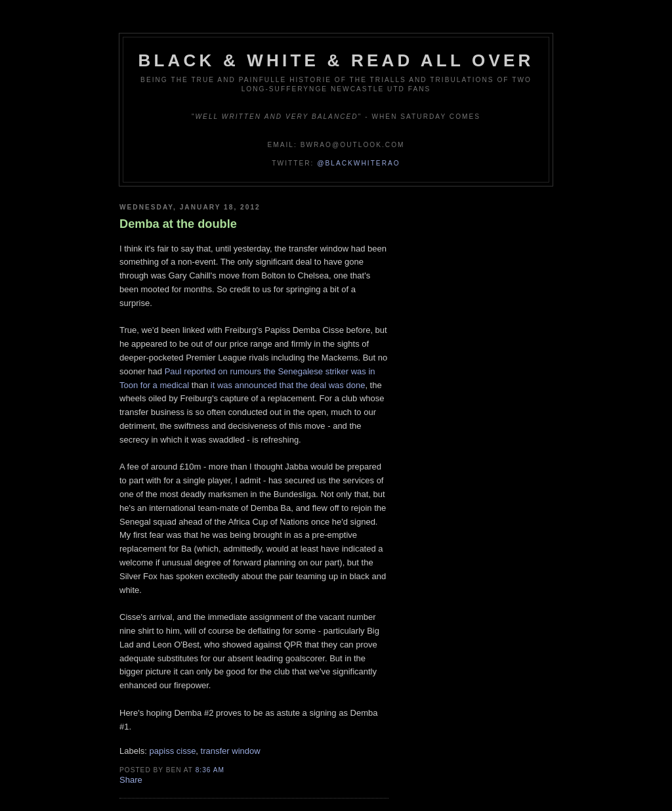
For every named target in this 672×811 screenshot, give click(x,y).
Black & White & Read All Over (336, 60)
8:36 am (210, 770)
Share (131, 780)
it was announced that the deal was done (288, 385)
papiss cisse (173, 751)
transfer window (231, 751)
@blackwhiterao (358, 163)
